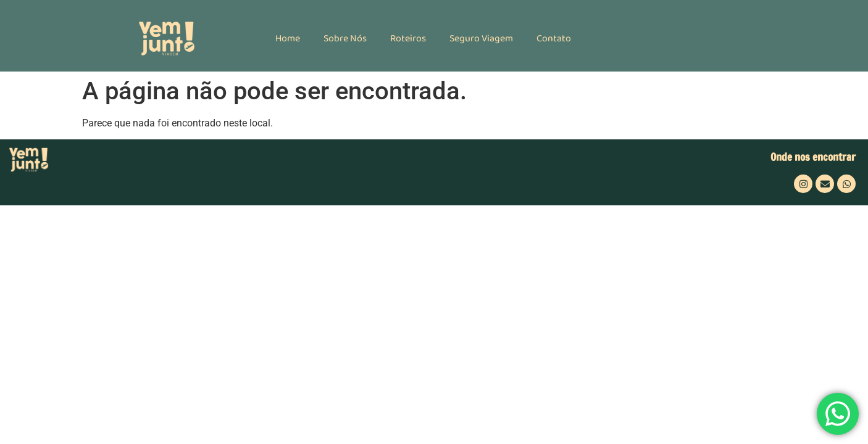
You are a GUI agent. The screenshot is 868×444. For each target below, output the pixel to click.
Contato (554, 39)
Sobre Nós (345, 39)
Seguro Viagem (481, 39)
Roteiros (408, 39)
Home (288, 39)
